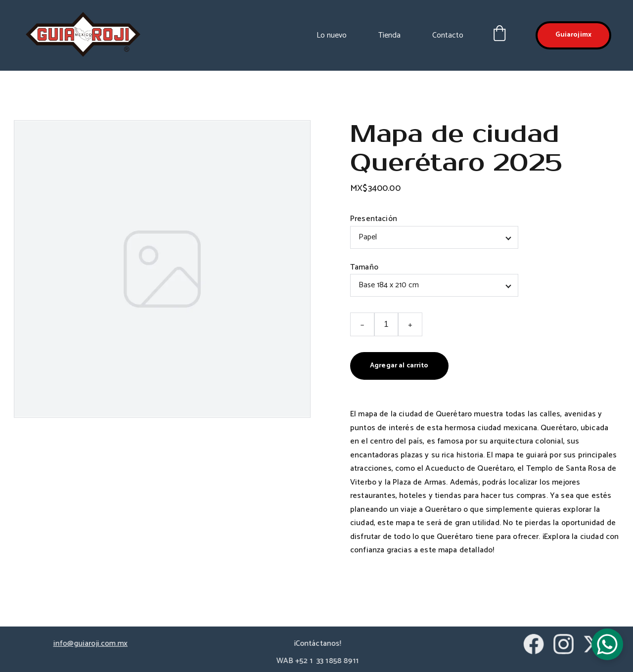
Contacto (448, 35)
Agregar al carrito (399, 366)
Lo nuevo (332, 35)
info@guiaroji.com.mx (90, 644)
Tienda (389, 35)
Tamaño (364, 267)
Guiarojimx (573, 35)
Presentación (374, 219)
